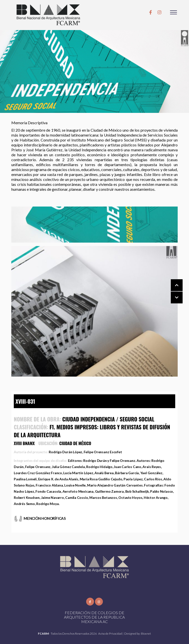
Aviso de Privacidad (110, 634)
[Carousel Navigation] (172, 292)
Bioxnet (146, 634)
